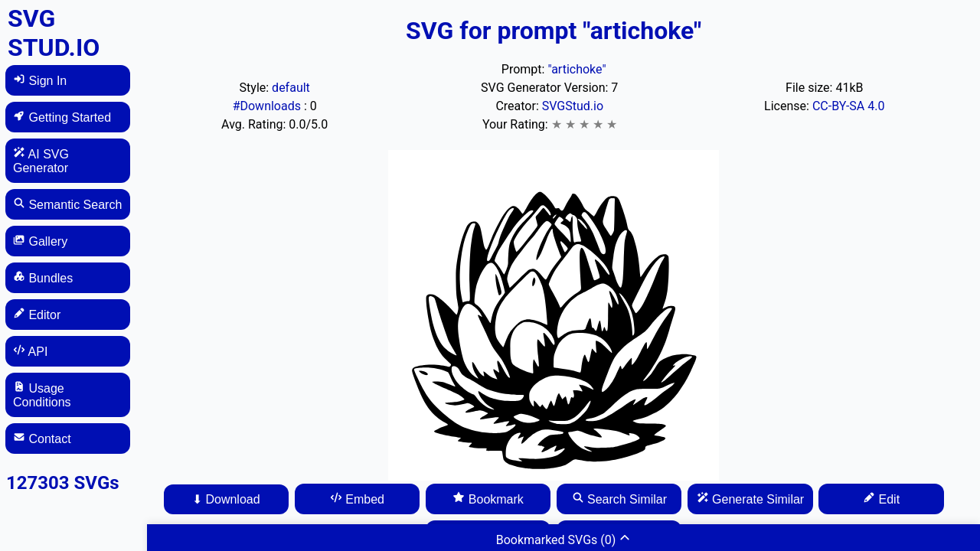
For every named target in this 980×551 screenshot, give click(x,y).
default (291, 88)
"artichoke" (577, 69)
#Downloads (268, 106)
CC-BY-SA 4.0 (849, 106)
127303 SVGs (63, 483)
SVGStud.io (573, 106)
